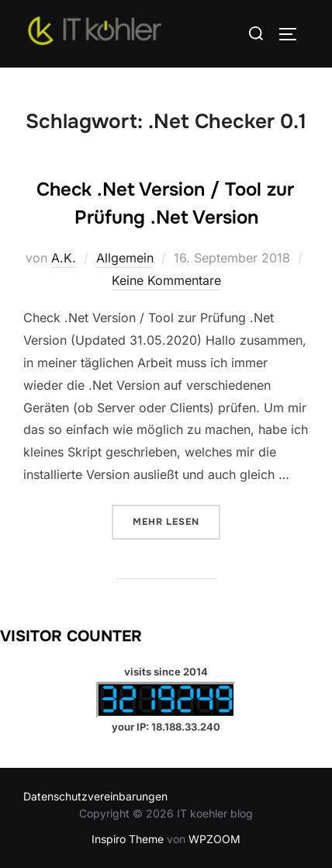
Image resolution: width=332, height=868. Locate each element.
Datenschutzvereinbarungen (95, 796)
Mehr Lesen (176, 521)
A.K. (64, 258)
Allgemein (125, 258)
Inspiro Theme (128, 839)
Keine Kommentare (166, 280)
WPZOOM (214, 839)
